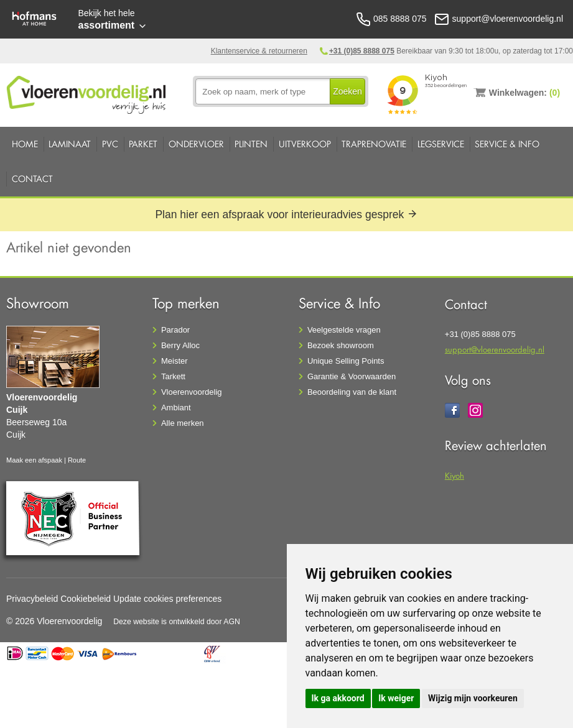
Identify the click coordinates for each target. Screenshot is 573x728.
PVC (110, 144)
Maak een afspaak (34, 460)
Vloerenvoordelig (192, 392)
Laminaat (70, 144)
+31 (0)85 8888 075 (362, 51)
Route (77, 460)
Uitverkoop (305, 144)
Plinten (251, 144)
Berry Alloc (180, 345)
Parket (143, 144)
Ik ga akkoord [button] (338, 698)
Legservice (441, 144)
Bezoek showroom (341, 345)
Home (25, 144)
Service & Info (507, 144)
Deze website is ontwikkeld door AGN (177, 622)
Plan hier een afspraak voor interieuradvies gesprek (286, 214)
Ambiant (176, 408)
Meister (175, 361)
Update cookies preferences (167, 599)
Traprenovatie (374, 144)
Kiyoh (454, 475)
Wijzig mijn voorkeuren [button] (473, 698)
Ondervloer (196, 144)
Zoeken (347, 91)
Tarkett (173, 376)
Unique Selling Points (346, 361)
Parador (175, 330)
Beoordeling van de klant (352, 392)
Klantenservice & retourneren (259, 51)
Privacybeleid (32, 599)
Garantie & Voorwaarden (352, 376)
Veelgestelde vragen (344, 330)
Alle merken (183, 423)
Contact (32, 179)
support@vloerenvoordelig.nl (495, 349)
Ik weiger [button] (396, 698)
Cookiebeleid (86, 599)
